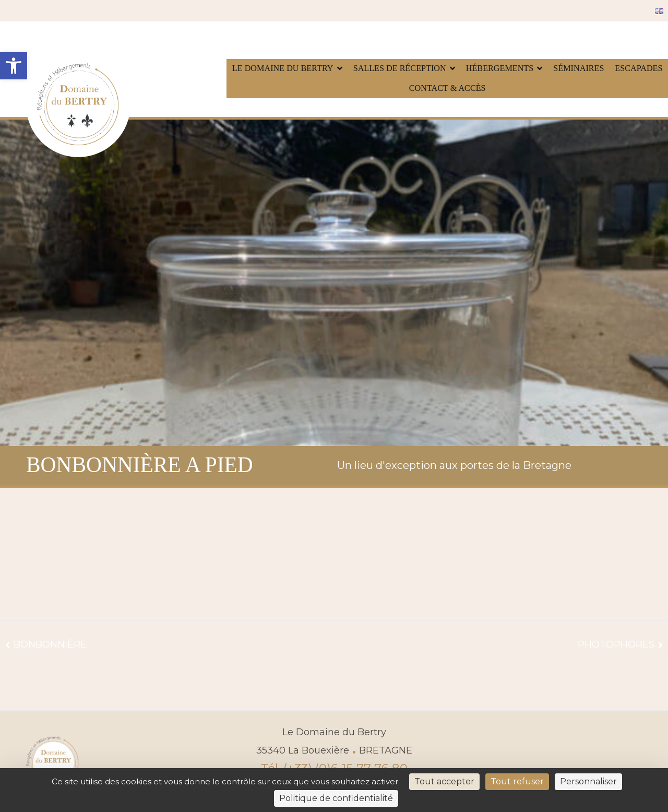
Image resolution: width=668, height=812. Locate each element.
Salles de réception (400, 68)
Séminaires (578, 68)
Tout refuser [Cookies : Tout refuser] (517, 781)
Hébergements (500, 68)
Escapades (639, 68)
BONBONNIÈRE (50, 644)
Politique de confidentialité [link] (336, 798)
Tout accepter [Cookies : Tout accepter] (444, 781)
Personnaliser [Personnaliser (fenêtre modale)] (588, 781)
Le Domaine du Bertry (283, 68)
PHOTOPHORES (616, 644)
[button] (14, 66)
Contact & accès (448, 88)
